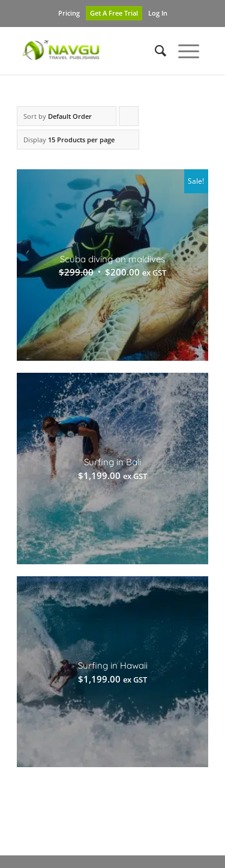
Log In (158, 13)
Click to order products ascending (129, 119)
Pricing (69, 13)
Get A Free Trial (114, 13)
